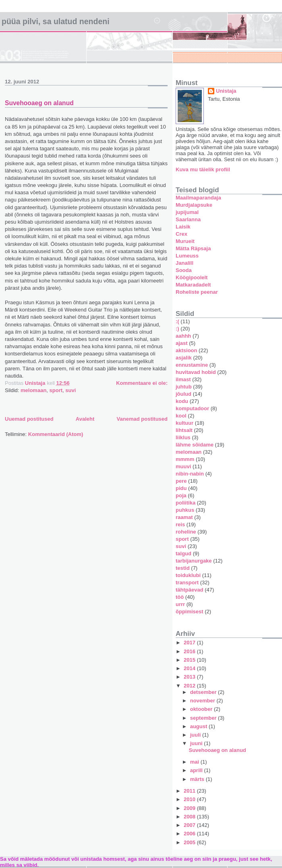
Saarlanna (188, 219)
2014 (190, 668)
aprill (197, 770)
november (203, 701)
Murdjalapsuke (194, 205)
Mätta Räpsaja (193, 248)
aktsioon (186, 350)
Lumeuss (187, 256)
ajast (182, 343)
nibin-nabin (190, 474)
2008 (190, 817)
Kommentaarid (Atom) (56, 434)
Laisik (183, 227)
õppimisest (190, 612)
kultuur (185, 423)
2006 (190, 834)
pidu (181, 488)
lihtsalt (184, 430)
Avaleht (85, 419)
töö (180, 597)
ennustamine (192, 365)
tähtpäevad (190, 590)
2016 (190, 651)
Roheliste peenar (197, 292)
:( (177, 321)
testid (183, 568)
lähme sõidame (195, 445)
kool (181, 416)
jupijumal (187, 212)
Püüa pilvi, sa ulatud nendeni (56, 21)
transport (187, 582)
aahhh (183, 336)
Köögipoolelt (192, 277)
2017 (190, 643)
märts (198, 779)
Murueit (185, 241)
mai (195, 762)
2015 (190, 660)
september (204, 718)
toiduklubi (188, 575)
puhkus (185, 510)
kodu (182, 401)
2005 (190, 842)
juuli (196, 735)
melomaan (33, 390)
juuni (197, 743)
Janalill (185, 263)
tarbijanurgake (194, 561)
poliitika (186, 503)
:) (177, 329)
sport (56, 390)
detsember (204, 692)
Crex (181, 234)
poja (181, 495)
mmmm (185, 459)
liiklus (183, 437)
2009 (190, 808)
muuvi (183, 466)
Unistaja (226, 91)
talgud (184, 553)
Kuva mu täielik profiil (203, 169)
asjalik (184, 358)
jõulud (184, 394)
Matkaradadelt (193, 285)
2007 (190, 825)
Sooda (184, 270)
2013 (190, 677)
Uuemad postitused (29, 419)
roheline (186, 532)
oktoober (202, 709)
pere (181, 481)
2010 (190, 799)
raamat (184, 517)
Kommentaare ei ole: (142, 383)
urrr (180, 604)
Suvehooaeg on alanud (39, 103)
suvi (70, 390)
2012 (190, 686)
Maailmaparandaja (198, 198)
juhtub (184, 387)
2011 (190, 791)
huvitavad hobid (196, 372)
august (199, 726)
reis (180, 524)
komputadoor (192, 408)
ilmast (183, 379)
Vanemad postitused (142, 419)
